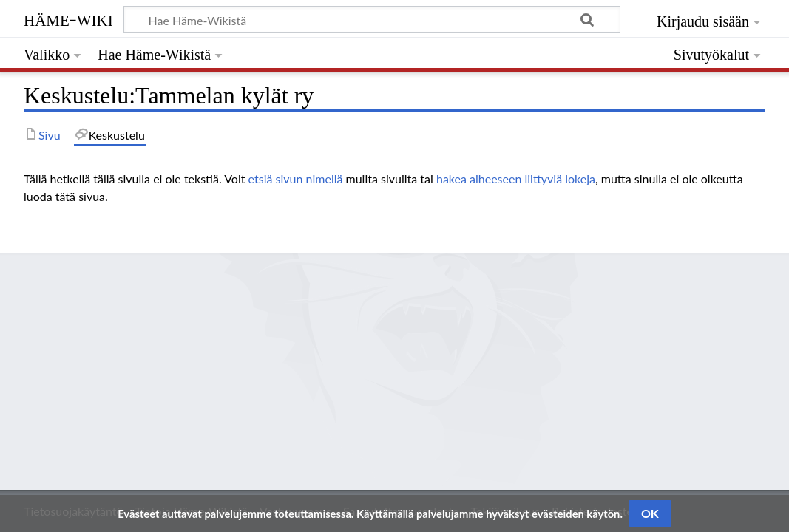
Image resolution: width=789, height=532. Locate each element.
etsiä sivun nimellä (296, 178)
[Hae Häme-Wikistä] (372, 19)
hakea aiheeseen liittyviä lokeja (516, 178)
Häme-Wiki (68, 18)
